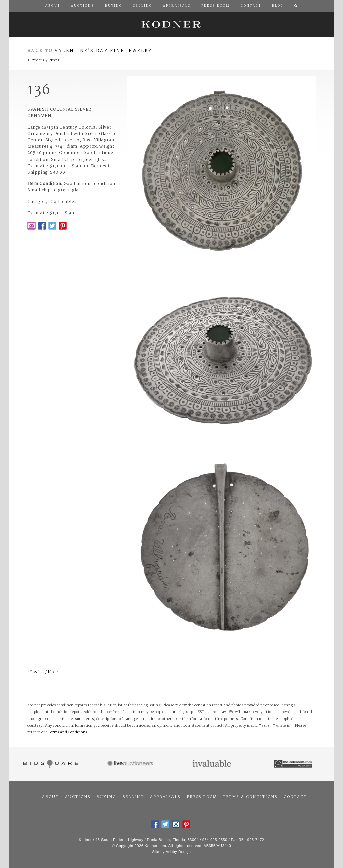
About (50, 797)
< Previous (36, 60)
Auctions (78, 797)
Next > (54, 60)
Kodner (171, 24)
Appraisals (165, 797)
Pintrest (63, 226)
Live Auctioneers (131, 764)
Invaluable (212, 764)
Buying (106, 797)
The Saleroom (294, 764)
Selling (133, 797)
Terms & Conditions (250, 797)
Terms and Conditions (68, 732)
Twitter (52, 226)
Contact (295, 797)
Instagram (176, 824)
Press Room (202, 797)
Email (31, 226)
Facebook (42, 226)
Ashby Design (178, 852)
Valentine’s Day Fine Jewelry (103, 51)
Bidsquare (50, 764)
